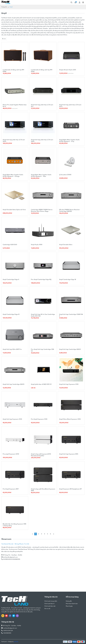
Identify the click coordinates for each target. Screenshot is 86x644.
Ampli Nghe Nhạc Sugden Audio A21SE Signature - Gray (70, 141)
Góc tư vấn (47, 609)
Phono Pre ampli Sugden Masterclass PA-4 (11, 106)
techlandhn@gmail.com (10, 557)
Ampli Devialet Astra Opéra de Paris (15, 210)
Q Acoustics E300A (66, 175)
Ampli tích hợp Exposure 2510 (69, 384)
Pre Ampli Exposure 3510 (39, 419)
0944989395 (7, 633)
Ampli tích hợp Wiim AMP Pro (13, 349)
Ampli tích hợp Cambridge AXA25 (71, 349)
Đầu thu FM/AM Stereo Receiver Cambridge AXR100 (70, 210)
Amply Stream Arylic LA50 (68, 70)
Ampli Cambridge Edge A (11, 279)
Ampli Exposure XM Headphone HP (71, 489)
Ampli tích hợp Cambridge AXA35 (14, 384)
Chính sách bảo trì (49, 604)
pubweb (16, 642)
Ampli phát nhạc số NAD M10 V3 (42, 384)
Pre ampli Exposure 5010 (11, 454)
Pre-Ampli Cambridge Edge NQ (42, 279)
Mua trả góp (69, 606)
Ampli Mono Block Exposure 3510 (71, 419)
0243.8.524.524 (8, 631)
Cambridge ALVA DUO (10, 245)
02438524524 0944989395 (12, 559)
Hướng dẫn (69, 601)
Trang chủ (4, 7)
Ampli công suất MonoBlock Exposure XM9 (41, 490)
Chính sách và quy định (51, 601)
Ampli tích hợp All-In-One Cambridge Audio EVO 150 (40, 315)
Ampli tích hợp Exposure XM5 (69, 454)
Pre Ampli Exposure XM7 (11, 489)
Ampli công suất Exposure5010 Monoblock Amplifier (42, 455)
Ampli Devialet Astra (66, 245)
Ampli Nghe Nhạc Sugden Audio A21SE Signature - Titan (42, 176)
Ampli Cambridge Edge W (68, 279)
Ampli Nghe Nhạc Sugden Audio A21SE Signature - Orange (14, 176)
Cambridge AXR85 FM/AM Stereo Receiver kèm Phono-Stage (42, 210)
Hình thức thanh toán (72, 604)
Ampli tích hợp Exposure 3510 (13, 419)
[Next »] (54, 534)
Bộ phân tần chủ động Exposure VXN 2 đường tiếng (14, 525)
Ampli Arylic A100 (37, 245)
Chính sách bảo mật (50, 606)
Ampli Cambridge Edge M (11, 314)
